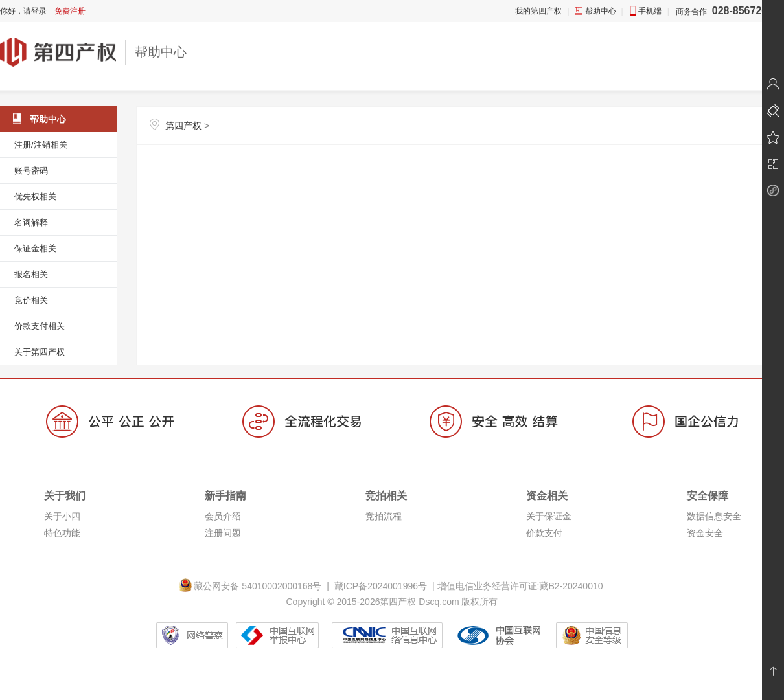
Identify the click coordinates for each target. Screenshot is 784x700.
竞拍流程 (384, 516)
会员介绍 (223, 516)
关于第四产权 (40, 352)
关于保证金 (549, 516)
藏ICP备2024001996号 (381, 586)
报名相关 (31, 274)
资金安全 (705, 533)
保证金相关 (35, 248)
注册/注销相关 (41, 145)
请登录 (35, 11)
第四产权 (183, 126)
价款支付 (544, 533)
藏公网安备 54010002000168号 (252, 586)
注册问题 (223, 533)
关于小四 (62, 516)
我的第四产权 (538, 11)
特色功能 (62, 533)
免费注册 (70, 11)
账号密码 (31, 171)
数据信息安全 (714, 516)
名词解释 (31, 222)
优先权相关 (35, 197)
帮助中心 (601, 11)
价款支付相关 (40, 326)
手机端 (650, 11)
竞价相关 (31, 300)
